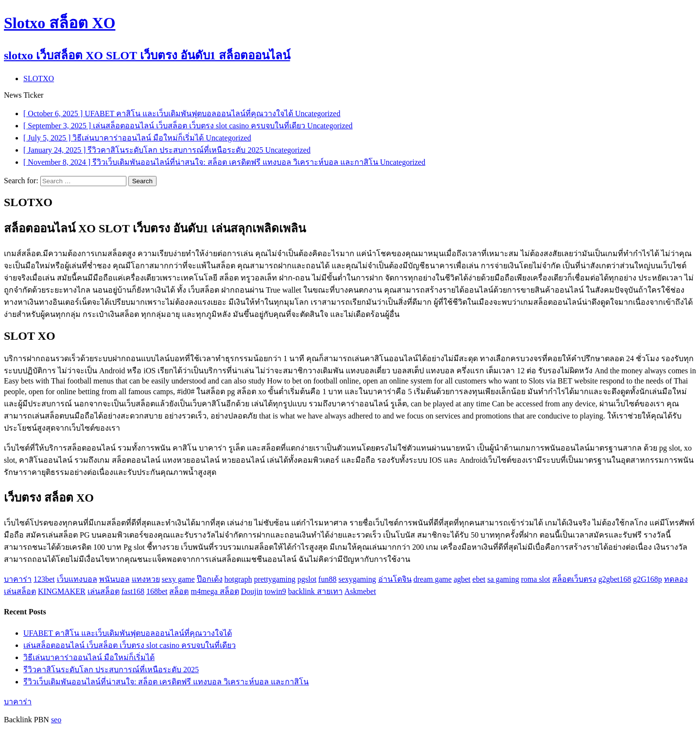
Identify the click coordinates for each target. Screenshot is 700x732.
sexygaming (357, 579)
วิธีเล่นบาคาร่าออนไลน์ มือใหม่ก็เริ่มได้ (89, 657)
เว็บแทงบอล (77, 579)
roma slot (536, 579)
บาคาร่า (18, 579)
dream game (433, 579)
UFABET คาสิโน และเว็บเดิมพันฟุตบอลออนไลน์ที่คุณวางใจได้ (128, 633)
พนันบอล (114, 579)
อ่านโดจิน (395, 579)
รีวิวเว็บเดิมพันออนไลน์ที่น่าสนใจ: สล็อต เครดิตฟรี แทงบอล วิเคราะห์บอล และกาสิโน (166, 682)
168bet (157, 591)
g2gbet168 (615, 579)
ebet (479, 579)
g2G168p (647, 579)
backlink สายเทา (315, 591)
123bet (44, 579)
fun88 (327, 579)
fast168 (133, 591)
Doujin (252, 591)
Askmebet (360, 591)
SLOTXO (39, 78)
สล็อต (179, 591)
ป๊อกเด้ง (210, 579)
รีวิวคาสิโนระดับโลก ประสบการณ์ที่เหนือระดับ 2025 (111, 670)
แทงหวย (146, 579)
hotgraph (238, 579)
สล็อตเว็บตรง (574, 579)
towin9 (275, 591)
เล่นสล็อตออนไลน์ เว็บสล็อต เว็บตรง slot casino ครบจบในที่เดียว (130, 645)
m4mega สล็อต (215, 591)
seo (56, 720)
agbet (462, 579)
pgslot (307, 579)
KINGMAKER (62, 591)
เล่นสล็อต (104, 591)
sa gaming (503, 579)
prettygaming (274, 579)
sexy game (178, 579)
